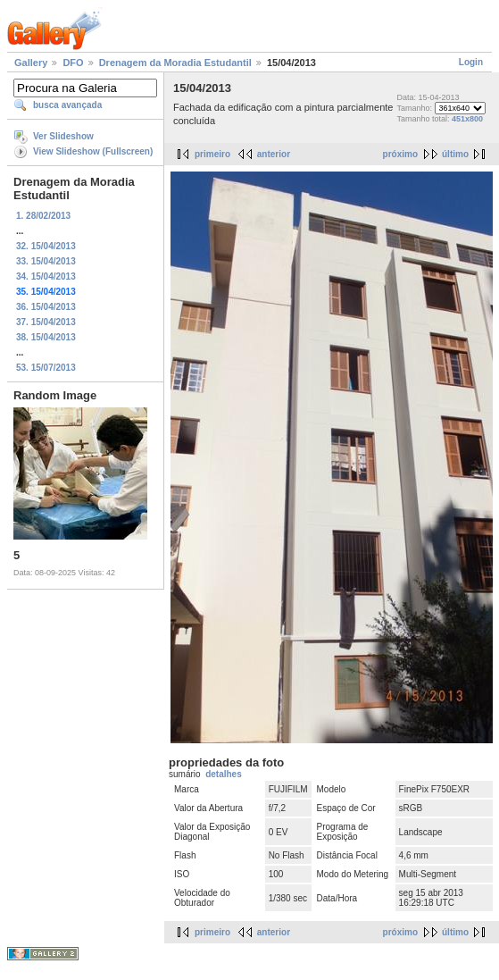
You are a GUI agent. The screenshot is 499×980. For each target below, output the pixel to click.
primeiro (212, 154)
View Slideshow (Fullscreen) (93, 151)
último (455, 154)
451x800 (467, 119)
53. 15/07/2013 (46, 368)
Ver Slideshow (63, 136)
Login (471, 62)
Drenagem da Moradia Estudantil (175, 63)
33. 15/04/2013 (46, 261)
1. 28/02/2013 (43, 216)
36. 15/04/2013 (46, 307)
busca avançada (67, 105)
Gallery (31, 63)
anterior (274, 154)
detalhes (224, 774)
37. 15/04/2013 (46, 322)
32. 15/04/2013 (46, 246)
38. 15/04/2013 (46, 337)
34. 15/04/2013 (46, 276)
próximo (400, 154)
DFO (73, 63)
